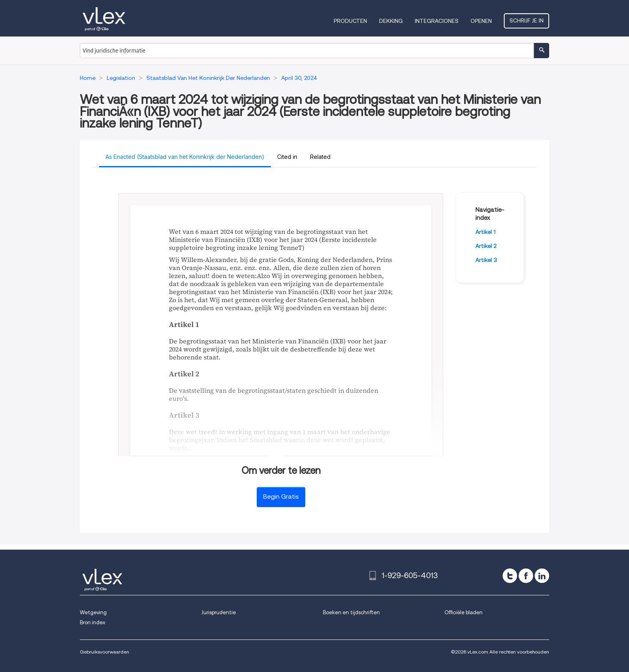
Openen (481, 21)
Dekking (391, 21)
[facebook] (526, 576)
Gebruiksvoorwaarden (104, 652)
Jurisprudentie (219, 612)
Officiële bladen (464, 612)
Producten (350, 21)
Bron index (92, 622)
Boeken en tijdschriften (351, 612)
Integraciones (437, 21)
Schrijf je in (527, 20)
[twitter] (510, 576)
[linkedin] (542, 576)
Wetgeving (93, 612)
